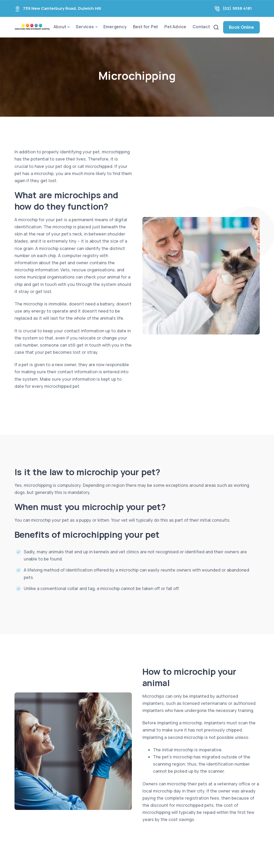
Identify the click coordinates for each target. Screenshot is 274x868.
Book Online (241, 27)
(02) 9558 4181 (237, 8)
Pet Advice (175, 27)
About (60, 27)
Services (85, 27)
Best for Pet (146, 27)
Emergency (115, 27)
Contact (201, 27)
